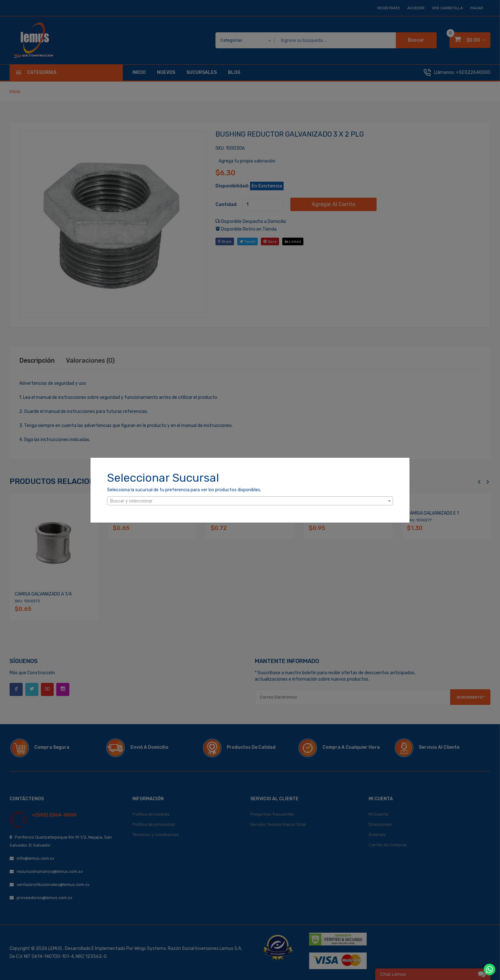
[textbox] (250, 501)
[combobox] (250, 501)
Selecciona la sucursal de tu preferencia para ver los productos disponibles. (184, 490)
